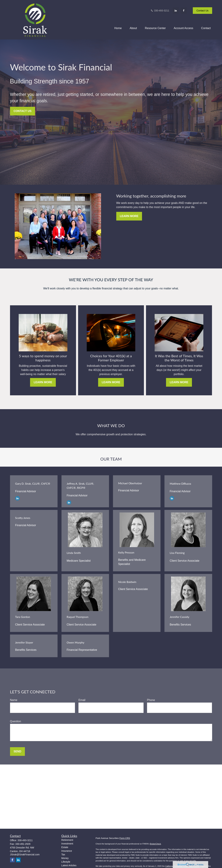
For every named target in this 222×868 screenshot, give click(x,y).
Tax (63, 854)
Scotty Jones (23, 518)
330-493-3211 (160, 11)
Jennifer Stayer (24, 642)
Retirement (67, 840)
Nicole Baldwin (127, 582)
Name (14, 700)
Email (82, 700)
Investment (67, 844)
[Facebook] (184, 11)
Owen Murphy (75, 642)
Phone (151, 700)
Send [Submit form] (17, 751)
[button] (118, 28)
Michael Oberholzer (130, 483)
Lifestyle (66, 862)
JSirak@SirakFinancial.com (25, 854)
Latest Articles (69, 865)
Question (16, 721)
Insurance (67, 851)
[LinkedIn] (176, 11)
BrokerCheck (155, 844)
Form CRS (125, 838)
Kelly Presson (126, 552)
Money (65, 858)
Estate (65, 847)
